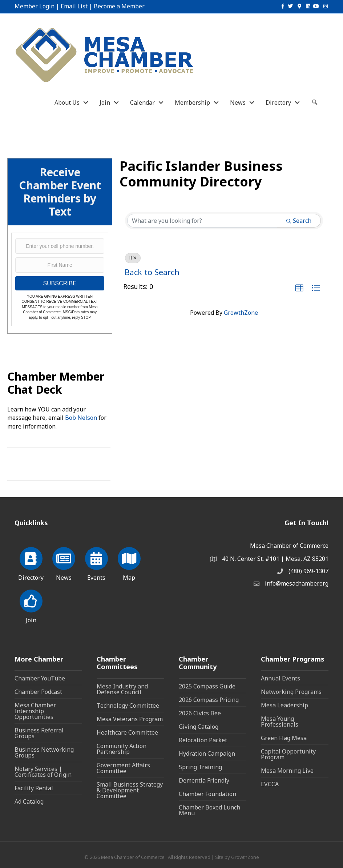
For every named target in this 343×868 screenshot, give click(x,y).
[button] (299, 288)
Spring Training (200, 767)
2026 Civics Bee (200, 713)
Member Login (35, 6)
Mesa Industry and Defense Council (122, 689)
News (238, 103)
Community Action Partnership (122, 749)
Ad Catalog (29, 801)
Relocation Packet (203, 740)
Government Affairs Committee (123, 768)
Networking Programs (291, 692)
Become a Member (119, 6)
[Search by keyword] (202, 221)
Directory (278, 103)
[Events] (96, 563)
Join (105, 103)
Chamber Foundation (207, 794)
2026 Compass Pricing (209, 700)
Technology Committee (128, 706)
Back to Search (152, 272)
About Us (67, 103)
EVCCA (270, 784)
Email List (74, 6)
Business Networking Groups (44, 752)
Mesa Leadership (285, 705)
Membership (192, 103)
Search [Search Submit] (299, 221)
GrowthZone (241, 313)
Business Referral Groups (39, 733)
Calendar (142, 103)
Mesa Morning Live (287, 771)
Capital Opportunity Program (288, 754)
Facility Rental (34, 788)
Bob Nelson (81, 418)
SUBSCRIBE (60, 283)
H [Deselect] (133, 258)
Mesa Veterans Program (130, 719)
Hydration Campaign (207, 754)
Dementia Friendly (204, 780)
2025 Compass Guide (207, 686)
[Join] (31, 605)
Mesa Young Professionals (280, 722)
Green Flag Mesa (284, 738)
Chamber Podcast (38, 692)
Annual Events (281, 678)
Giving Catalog (199, 727)
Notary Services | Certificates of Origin (43, 772)
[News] (64, 563)
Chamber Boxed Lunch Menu (209, 810)
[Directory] (31, 563)
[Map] (129, 563)
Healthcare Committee (127, 732)
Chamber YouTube (40, 678)
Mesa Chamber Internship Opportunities (35, 711)
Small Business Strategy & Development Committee (130, 790)
